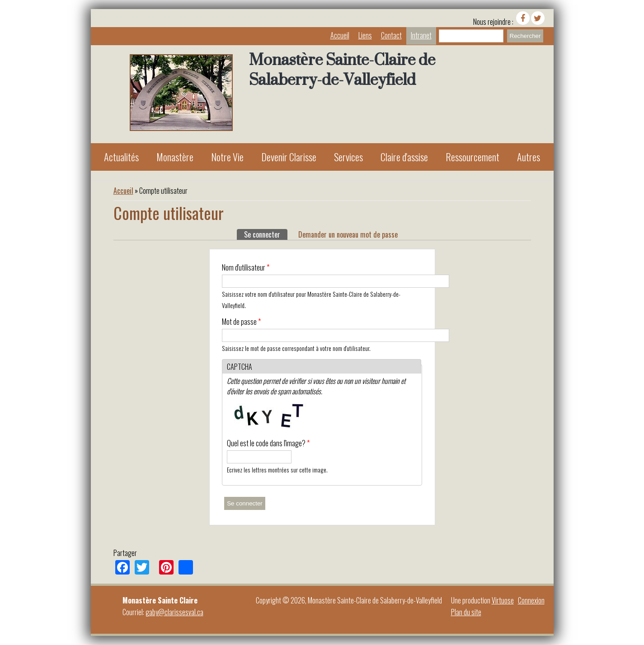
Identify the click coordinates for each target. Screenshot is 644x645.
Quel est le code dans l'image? (268, 443)
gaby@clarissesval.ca (174, 612)
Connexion (531, 600)
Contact (391, 35)
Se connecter (266, 234)
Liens (365, 35)
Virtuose (503, 600)
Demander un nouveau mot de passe (348, 234)
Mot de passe (241, 322)
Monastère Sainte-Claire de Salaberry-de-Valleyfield (342, 70)
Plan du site (466, 612)
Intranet (421, 35)
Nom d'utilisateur (246, 267)
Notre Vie (227, 157)
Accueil (340, 35)
